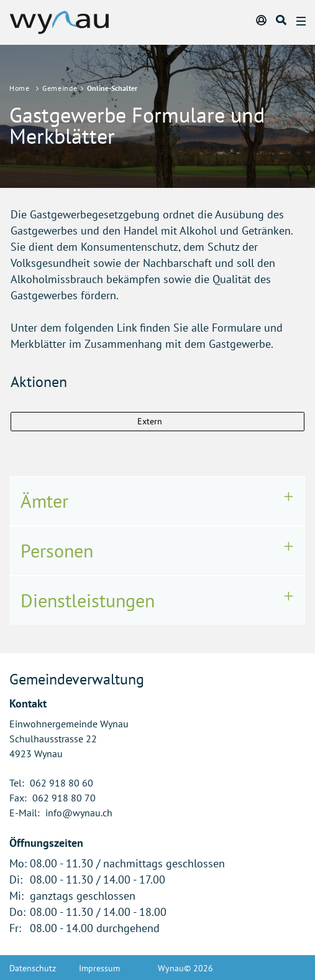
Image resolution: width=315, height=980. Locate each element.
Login (262, 20)
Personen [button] (57, 550)
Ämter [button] (44, 501)
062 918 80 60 (62, 783)
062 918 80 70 (64, 798)
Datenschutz (33, 968)
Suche (282, 20)
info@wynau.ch (79, 813)
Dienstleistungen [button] (88, 600)
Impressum (99, 968)
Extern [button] (151, 421)
